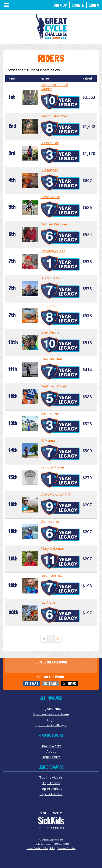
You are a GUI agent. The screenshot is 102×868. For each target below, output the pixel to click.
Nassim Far (50, 143)
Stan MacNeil (51, 359)
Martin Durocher (54, 116)
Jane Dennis (50, 332)
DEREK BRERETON (55, 494)
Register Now (51, 709)
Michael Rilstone (54, 224)
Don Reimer (50, 521)
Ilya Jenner (49, 170)
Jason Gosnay (52, 575)
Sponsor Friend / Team (51, 714)
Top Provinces (51, 788)
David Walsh (50, 197)
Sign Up (60, 5)
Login (94, 5)
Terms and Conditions (66, 848)
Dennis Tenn (51, 413)
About (51, 751)
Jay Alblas (48, 602)
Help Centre (51, 757)
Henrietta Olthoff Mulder (54, 87)
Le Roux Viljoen (53, 467)
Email (53, 683)
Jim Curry (48, 305)
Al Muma (48, 440)
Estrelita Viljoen (53, 251)
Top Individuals (51, 777)
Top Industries (51, 794)
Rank (12, 78)
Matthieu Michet (54, 386)
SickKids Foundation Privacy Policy (41, 848)
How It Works (51, 746)
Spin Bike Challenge (51, 725)
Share (34, 683)
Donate (78, 5)
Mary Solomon (52, 548)
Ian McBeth (50, 278)
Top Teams (51, 783)
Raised (87, 78)
